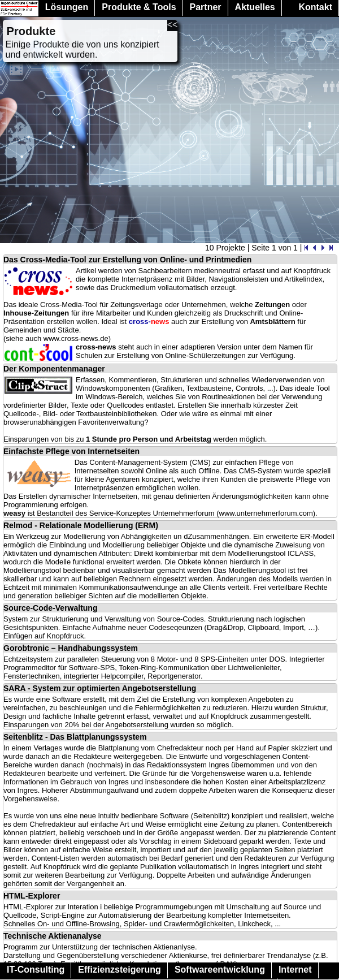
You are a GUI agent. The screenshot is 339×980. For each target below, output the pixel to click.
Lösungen (67, 7)
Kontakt (315, 7)
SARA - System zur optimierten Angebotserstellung (100, 688)
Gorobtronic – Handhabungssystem (71, 648)
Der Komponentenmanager (54, 369)
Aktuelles (255, 7)
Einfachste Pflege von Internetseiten (71, 451)
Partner (206, 7)
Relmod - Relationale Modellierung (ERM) (81, 525)
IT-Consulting (36, 970)
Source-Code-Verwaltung (50, 608)
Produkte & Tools (139, 7)
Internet (295, 970)
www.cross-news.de (76, 338)
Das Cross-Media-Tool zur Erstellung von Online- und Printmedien (127, 260)
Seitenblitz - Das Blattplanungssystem (75, 737)
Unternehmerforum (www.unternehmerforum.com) (234, 513)
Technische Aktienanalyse (53, 936)
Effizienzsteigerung (119, 970)
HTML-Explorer (32, 896)
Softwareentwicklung (220, 970)
